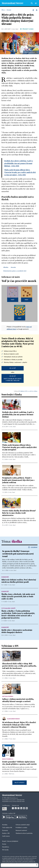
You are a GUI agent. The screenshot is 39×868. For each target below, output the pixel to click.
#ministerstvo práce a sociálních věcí (15, 271)
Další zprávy (19, 783)
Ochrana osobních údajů (23, 825)
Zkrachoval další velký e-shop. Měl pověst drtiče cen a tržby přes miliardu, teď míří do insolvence (19, 666)
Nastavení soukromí (21, 830)
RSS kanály (5, 850)
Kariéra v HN (6, 833)
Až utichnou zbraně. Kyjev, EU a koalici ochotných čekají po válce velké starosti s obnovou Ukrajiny (19, 725)
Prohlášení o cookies (21, 828)
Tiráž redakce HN (7, 828)
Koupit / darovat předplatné (10, 841)
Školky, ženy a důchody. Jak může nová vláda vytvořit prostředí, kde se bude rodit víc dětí (18, 597)
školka (17, 542)
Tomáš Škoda (32, 52)
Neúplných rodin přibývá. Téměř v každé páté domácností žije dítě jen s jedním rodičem (18, 480)
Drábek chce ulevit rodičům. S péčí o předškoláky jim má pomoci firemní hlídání (18, 415)
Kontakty (5, 825)
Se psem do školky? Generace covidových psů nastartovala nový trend (18, 554)
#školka (6, 267)
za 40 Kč (13, 368)
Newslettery (6, 847)
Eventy (4, 844)
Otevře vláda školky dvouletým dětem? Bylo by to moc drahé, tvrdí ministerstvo (19, 513)
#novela (13, 267)
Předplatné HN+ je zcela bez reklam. (28, 391)
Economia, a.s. (14, 798)
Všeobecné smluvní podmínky (24, 833)
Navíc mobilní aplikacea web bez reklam (13, 378)
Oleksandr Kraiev (13, 719)
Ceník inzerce (6, 836)
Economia (5, 830)
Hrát (13, 300)
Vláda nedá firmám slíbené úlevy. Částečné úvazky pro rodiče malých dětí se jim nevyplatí (19, 447)
